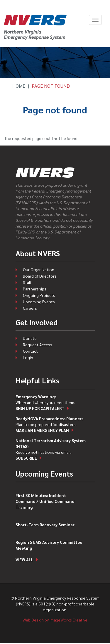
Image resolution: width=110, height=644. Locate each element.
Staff (27, 282)
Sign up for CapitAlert (40, 408)
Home (19, 86)
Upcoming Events (39, 302)
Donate (30, 338)
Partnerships (35, 289)
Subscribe (26, 458)
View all (24, 560)
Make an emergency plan (42, 430)
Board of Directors (40, 276)
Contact (30, 351)
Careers (30, 308)
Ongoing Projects (39, 295)
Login (28, 357)
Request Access (38, 344)
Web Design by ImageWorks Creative (55, 620)
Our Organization (39, 269)
